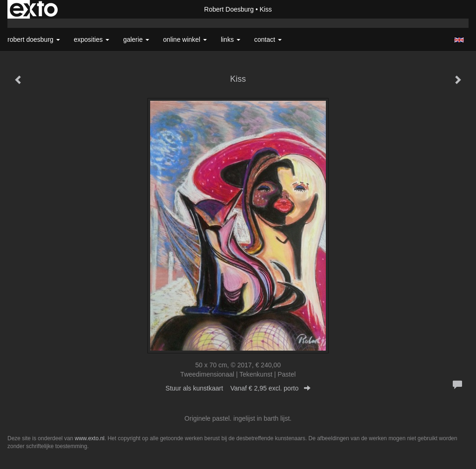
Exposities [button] (92, 39)
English (459, 40)
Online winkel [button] (185, 39)
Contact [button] (268, 39)
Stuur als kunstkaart (238, 388)
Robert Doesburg (229, 9)
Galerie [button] (136, 39)
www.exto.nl (90, 438)
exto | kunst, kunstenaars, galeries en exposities (34, 9)
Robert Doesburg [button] (34, 39)
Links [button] (231, 39)
